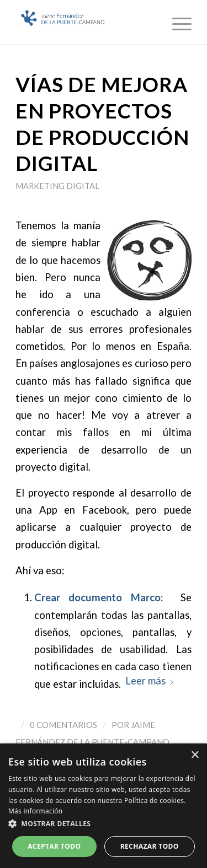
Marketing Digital (57, 186)
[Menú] (176, 22)
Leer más (150, 681)
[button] (104, 824)
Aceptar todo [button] (54, 846)
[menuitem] (176, 22)
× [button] (195, 755)
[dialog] (104, 806)
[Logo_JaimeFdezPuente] (86, 22)
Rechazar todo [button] (150, 846)
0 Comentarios (63, 725)
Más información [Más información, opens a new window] (35, 811)
